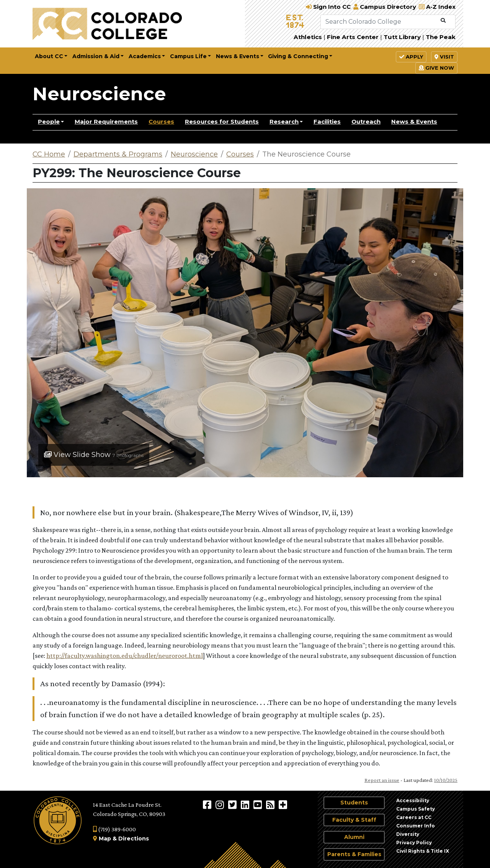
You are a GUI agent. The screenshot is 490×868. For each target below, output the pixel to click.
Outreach (366, 122)
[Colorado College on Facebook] (208, 804)
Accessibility (413, 800)
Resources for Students (222, 122)
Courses (161, 122)
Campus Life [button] (188, 56)
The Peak (441, 37)
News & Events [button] (238, 56)
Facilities (327, 122)
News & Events (414, 122)
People (49, 122)
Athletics (308, 37)
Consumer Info (416, 826)
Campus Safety (416, 809)
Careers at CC (414, 817)
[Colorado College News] (271, 804)
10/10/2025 (446, 780)
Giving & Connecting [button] (298, 56)
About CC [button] (49, 56)
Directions (134, 839)
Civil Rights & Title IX (423, 851)
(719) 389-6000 (114, 829)
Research (284, 122)
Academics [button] (145, 56)
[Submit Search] (443, 21)
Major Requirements (106, 122)
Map (105, 839)
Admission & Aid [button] (96, 56)
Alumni (354, 837)
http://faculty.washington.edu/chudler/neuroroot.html (125, 656)
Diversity (408, 834)
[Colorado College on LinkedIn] (246, 804)
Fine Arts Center (353, 37)
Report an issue (382, 780)
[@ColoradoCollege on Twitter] (233, 804)
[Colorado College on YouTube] (259, 804)
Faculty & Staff (354, 820)
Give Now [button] (436, 68)
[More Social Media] (283, 804)
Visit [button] (444, 57)
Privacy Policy (414, 843)
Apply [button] (411, 57)
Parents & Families (354, 854)
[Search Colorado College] (379, 22)
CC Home (49, 154)
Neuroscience (99, 94)
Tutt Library (402, 37)
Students (354, 803)
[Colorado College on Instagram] (221, 804)
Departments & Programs (118, 154)
